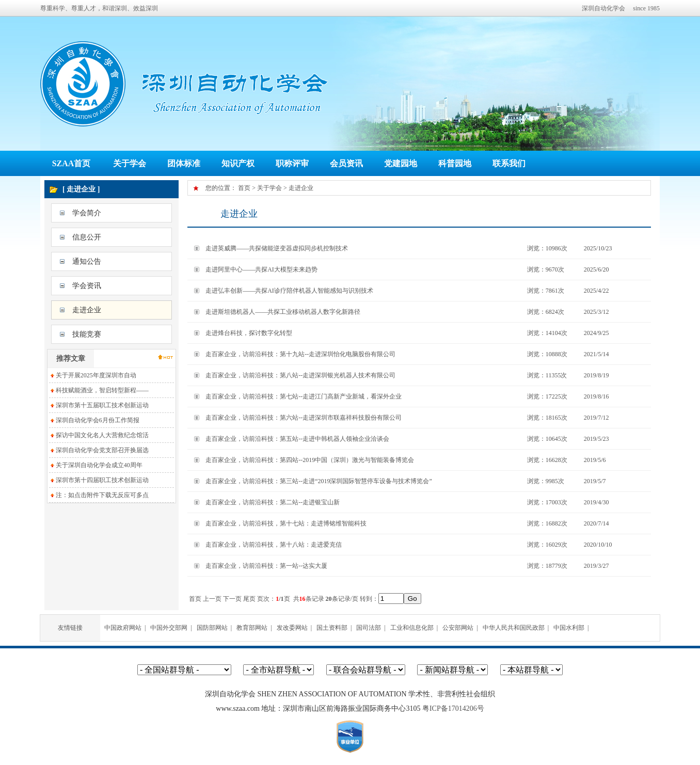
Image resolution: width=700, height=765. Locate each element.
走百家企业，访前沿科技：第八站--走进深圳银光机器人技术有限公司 (300, 375)
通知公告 (87, 261)
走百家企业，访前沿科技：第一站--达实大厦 (266, 566)
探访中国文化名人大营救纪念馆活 (102, 435)
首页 (244, 188)
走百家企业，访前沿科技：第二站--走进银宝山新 (273, 502)
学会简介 (87, 213)
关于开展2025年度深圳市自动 (96, 375)
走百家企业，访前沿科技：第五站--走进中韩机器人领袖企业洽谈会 (297, 439)
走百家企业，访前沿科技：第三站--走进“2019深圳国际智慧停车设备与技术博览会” (319, 481)
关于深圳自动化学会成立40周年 (99, 465)
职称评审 (292, 163)
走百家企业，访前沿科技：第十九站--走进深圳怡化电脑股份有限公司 (300, 354)
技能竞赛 (87, 334)
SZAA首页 (71, 163)
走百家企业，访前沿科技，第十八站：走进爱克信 (274, 545)
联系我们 (509, 163)
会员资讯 (346, 163)
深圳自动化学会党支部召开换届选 (102, 450)
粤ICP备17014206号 (453, 708)
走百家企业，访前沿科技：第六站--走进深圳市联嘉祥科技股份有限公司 (304, 418)
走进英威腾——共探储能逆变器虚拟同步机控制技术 (277, 248)
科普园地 (455, 163)
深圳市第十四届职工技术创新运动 (102, 480)
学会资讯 (87, 286)
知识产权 (238, 163)
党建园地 (401, 163)
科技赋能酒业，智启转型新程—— (102, 390)
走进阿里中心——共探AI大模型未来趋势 (261, 269)
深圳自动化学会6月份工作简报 (98, 420)
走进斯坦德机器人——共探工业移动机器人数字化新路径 (283, 312)
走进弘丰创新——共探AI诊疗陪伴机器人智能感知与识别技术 (289, 291)
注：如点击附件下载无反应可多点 (102, 495)
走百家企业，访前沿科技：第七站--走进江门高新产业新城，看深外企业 (304, 396)
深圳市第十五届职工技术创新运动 (102, 405)
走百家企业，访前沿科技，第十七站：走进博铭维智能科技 (286, 523)
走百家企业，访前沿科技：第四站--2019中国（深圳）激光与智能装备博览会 (310, 460)
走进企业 (87, 310)
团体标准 (184, 163)
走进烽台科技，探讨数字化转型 (249, 333)
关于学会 (130, 163)
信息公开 (87, 237)
